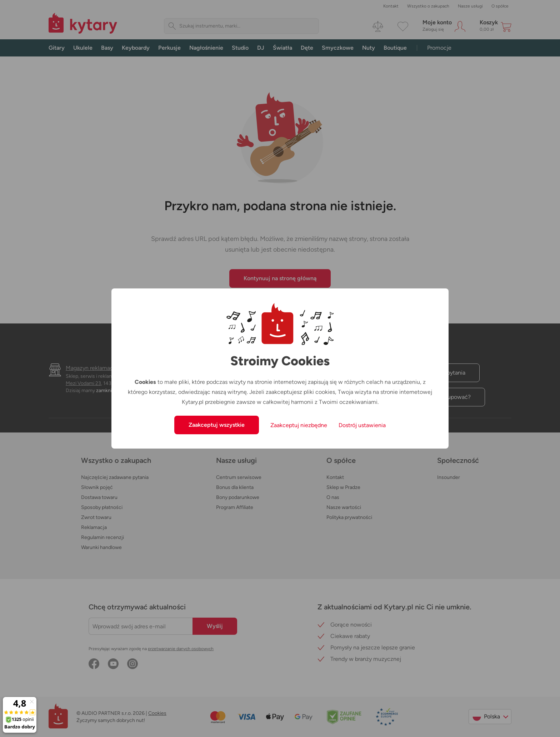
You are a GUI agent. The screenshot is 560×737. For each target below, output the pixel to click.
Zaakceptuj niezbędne (299, 425)
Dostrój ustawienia (362, 425)
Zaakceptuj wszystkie (217, 425)
